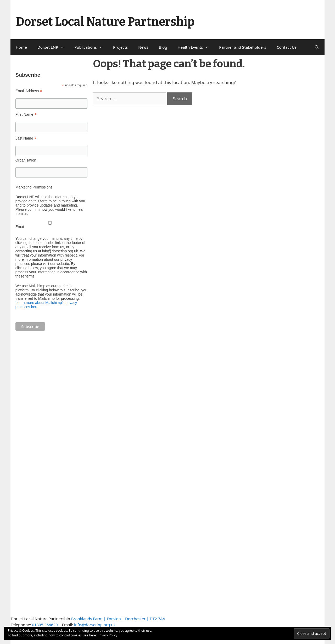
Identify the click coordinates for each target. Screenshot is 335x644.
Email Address (29, 91)
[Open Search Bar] (317, 47)
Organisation (26, 160)
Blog (163, 47)
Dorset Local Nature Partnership (105, 22)
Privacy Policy (108, 635)
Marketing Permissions (34, 187)
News (143, 47)
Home (21, 47)
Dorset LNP (53, 47)
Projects (120, 47)
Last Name (26, 138)
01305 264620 (45, 625)
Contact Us (287, 47)
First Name (26, 115)
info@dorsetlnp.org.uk (95, 625)
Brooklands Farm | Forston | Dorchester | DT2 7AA (118, 619)
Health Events (196, 47)
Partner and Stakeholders (243, 47)
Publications (91, 47)
